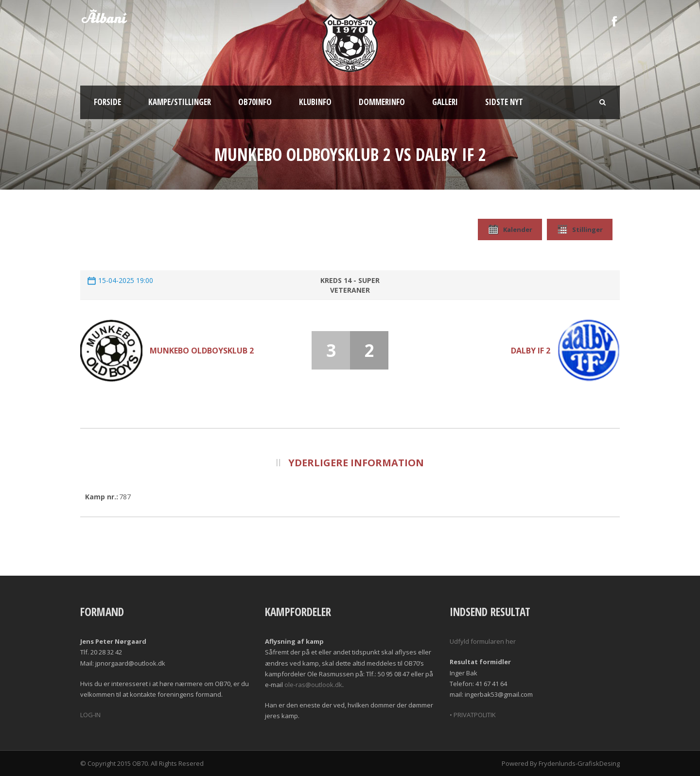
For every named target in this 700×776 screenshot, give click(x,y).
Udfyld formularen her (483, 641)
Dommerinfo (382, 102)
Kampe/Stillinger (180, 102)
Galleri (445, 102)
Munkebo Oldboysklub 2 (202, 351)
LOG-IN (90, 715)
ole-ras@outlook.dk (313, 685)
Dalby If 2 (531, 351)
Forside (107, 102)
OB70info (255, 102)
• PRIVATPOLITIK (473, 715)
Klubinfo (315, 102)
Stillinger (580, 229)
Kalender (510, 229)
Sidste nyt (504, 102)
